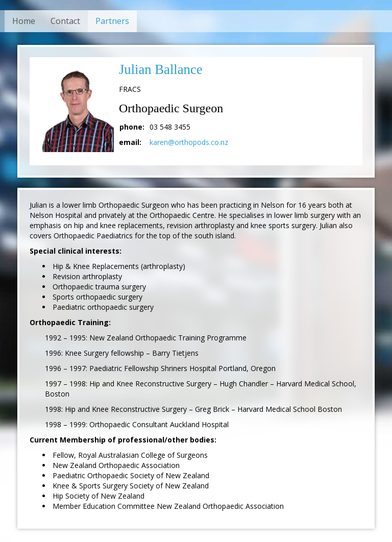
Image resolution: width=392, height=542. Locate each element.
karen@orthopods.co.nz (189, 142)
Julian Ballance (161, 69)
